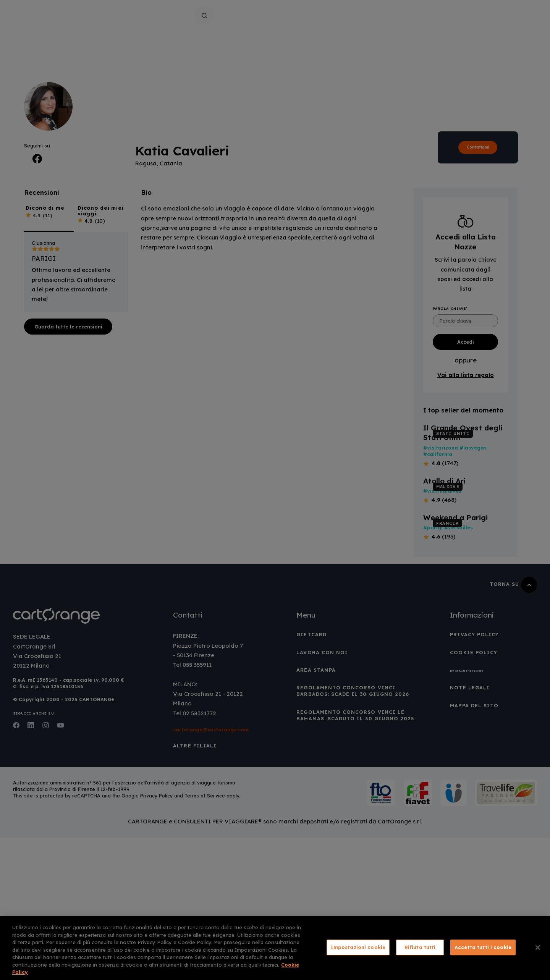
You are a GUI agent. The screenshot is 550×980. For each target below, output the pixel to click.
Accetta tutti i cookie (483, 947)
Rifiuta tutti (420, 947)
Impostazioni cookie (358, 947)
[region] (275, 948)
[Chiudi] (538, 948)
